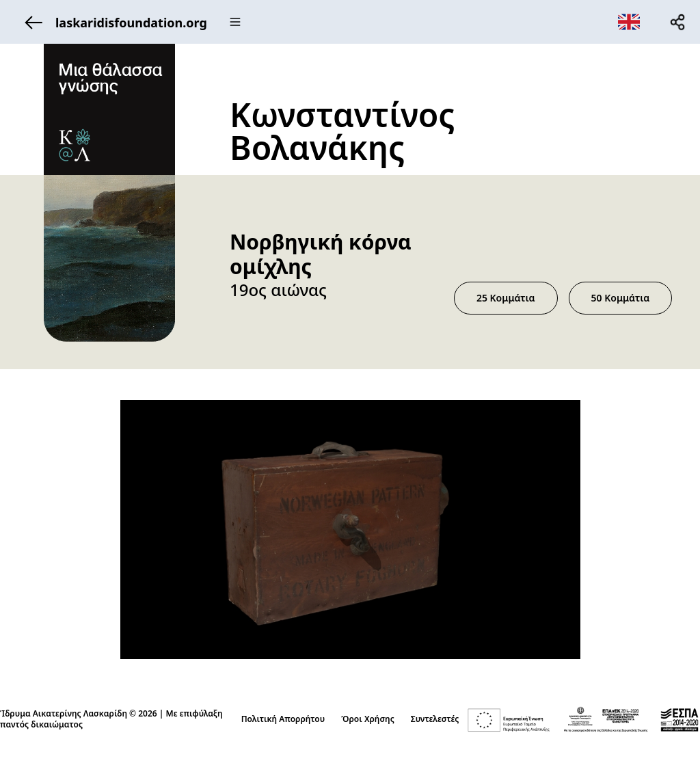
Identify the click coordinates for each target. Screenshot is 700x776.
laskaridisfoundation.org (112, 22)
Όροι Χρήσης (368, 719)
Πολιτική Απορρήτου (283, 719)
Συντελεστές (435, 719)
